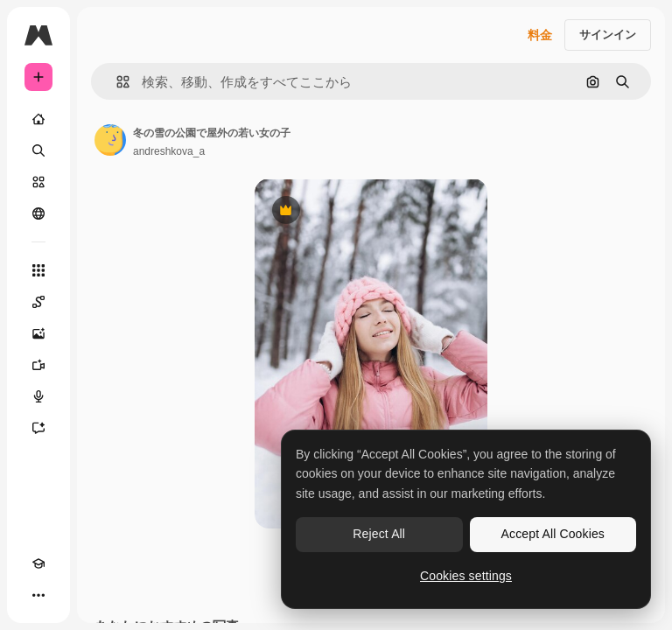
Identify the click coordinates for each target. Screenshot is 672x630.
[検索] (38, 150)
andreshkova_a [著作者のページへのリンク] (169, 151)
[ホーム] (38, 119)
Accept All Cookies (553, 534)
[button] (116, 82)
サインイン (608, 35)
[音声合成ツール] (38, 396)
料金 (540, 35)
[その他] (38, 595)
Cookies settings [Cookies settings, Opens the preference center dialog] (466, 576)
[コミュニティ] (38, 213)
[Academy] (38, 563)
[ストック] (38, 182)
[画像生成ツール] (38, 333)
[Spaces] (38, 302)
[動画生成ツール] (38, 365)
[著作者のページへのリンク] (110, 140)
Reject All (379, 534)
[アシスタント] (38, 428)
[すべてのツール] (38, 270)
